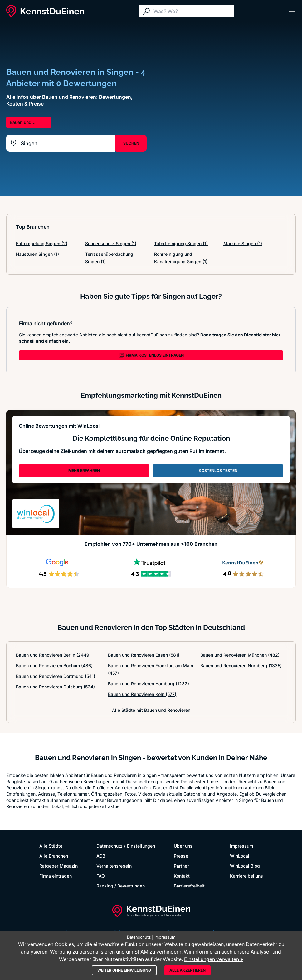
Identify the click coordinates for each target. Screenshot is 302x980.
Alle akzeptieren (188, 970)
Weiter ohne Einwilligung (124, 970)
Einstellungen (141, 846)
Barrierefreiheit (189, 886)
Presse (181, 856)
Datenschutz (110, 846)
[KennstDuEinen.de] (45, 11)
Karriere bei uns (246, 876)
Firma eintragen (56, 876)
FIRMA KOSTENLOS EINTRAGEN (151, 355)
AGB (101, 856)
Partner (181, 866)
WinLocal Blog (245, 866)
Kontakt (182, 876)
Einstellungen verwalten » (214, 959)
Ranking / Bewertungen (121, 886)
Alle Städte (51, 846)
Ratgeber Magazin (58, 866)
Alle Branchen (54, 856)
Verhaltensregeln (114, 866)
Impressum (241, 846)
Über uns (183, 846)
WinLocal (240, 856)
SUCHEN (131, 143)
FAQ (101, 876)
